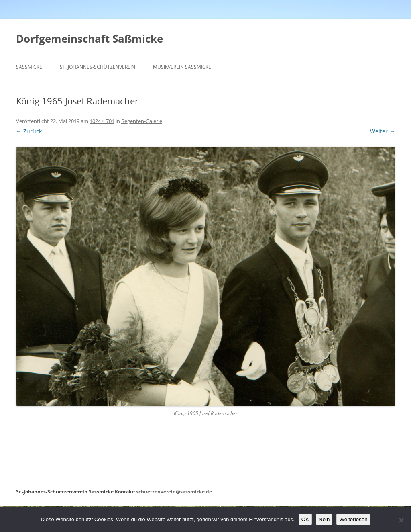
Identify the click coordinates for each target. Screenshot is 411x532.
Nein (324, 519)
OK (305, 519)
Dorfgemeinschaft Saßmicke (90, 39)
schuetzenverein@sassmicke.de (174, 492)
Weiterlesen (353, 519)
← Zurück (29, 131)
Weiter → (383, 131)
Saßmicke (29, 67)
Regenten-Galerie (142, 121)
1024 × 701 (102, 121)
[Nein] (401, 520)
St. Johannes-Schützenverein (98, 67)
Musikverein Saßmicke (182, 67)
